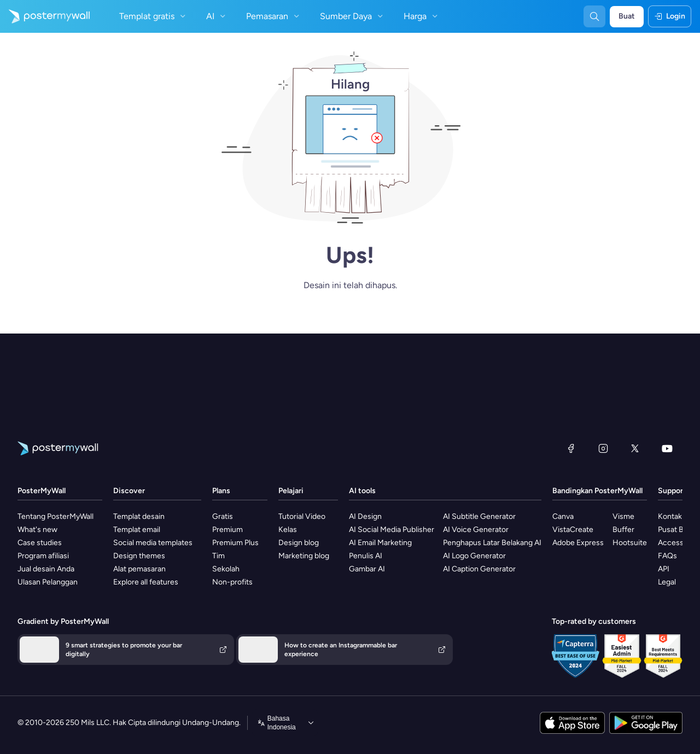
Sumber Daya (353, 16)
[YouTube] (667, 448)
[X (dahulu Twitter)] (635, 448)
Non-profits (232, 582)
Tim (218, 556)
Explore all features (146, 582)
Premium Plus (235, 543)
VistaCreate (573, 530)
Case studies (40, 543)
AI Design (365, 516)
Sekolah (226, 569)
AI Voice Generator (476, 530)
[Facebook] (571, 448)
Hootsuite (630, 543)
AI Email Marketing (380, 543)
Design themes (139, 556)
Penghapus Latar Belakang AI (492, 543)
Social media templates (153, 543)
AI (217, 16)
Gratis (223, 516)
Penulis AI (366, 556)
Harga (422, 16)
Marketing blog (304, 556)
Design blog (299, 543)
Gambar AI (367, 569)
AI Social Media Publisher (392, 530)
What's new (37, 530)
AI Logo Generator (474, 556)
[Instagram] (603, 448)
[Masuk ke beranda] (45, 16)
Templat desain (139, 516)
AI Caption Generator (479, 569)
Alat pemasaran (139, 569)
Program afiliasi (43, 556)
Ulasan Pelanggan (48, 582)
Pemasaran (274, 16)
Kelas (288, 530)
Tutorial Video (302, 516)
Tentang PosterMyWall (56, 516)
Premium (227, 530)
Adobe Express (578, 543)
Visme (623, 516)
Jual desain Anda (46, 569)
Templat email (137, 530)
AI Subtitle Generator (479, 516)
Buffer (623, 530)
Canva (563, 516)
